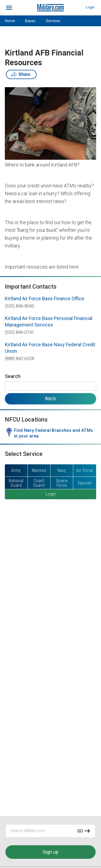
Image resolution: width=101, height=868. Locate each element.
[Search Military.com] (50, 831)
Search (13, 376)
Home (10, 21)
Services (53, 21)
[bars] (9, 8)
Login (90, 7)
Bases (30, 21)
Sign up (50, 852)
